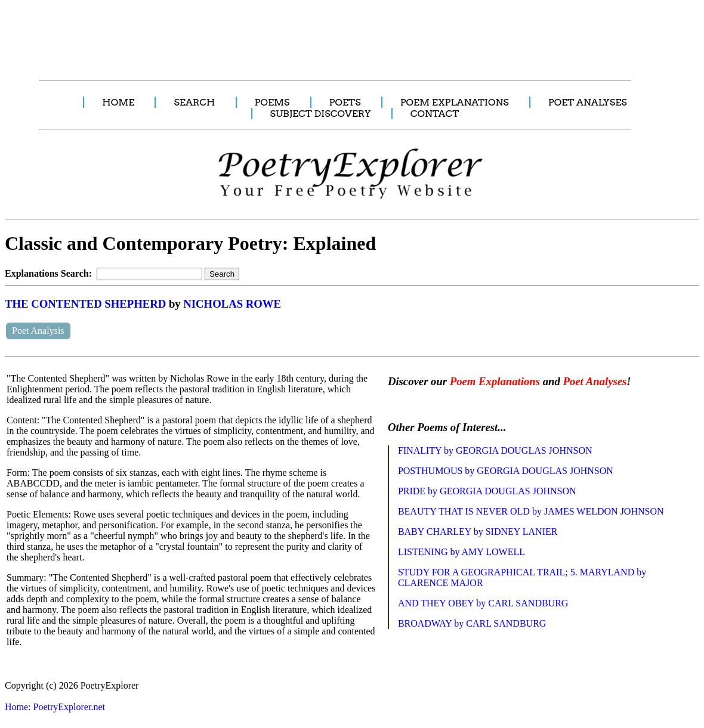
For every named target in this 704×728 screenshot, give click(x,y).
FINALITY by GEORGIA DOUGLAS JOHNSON (495, 450)
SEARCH (194, 102)
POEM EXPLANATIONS (455, 102)
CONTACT (435, 114)
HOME (118, 102)
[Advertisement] (224, 33)
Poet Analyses (595, 381)
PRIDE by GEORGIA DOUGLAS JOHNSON (487, 491)
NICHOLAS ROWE (232, 304)
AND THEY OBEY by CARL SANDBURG (483, 603)
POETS (345, 102)
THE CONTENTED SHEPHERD (85, 304)
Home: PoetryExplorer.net (55, 707)
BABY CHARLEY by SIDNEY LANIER (478, 532)
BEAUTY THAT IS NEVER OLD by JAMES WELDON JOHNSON (531, 511)
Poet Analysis (38, 331)
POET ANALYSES (588, 102)
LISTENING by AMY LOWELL (461, 552)
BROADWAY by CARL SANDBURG (472, 623)
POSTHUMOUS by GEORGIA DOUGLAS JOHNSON (506, 471)
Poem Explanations (495, 381)
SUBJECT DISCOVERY (321, 114)
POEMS (272, 102)
